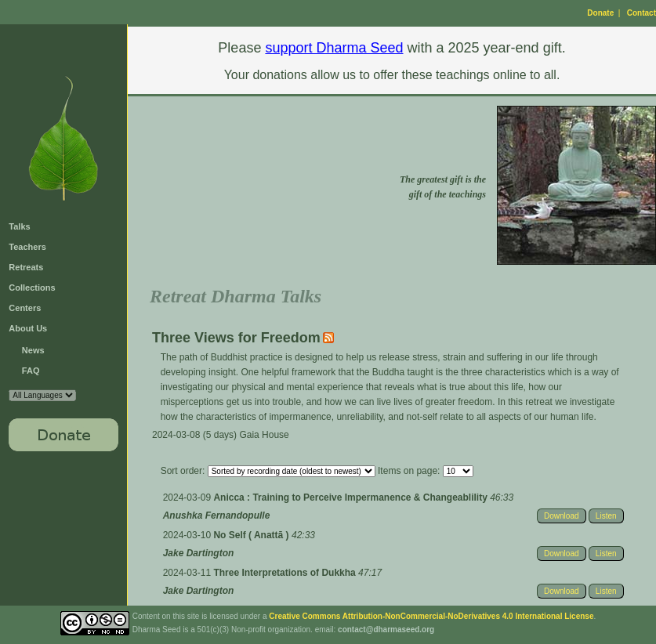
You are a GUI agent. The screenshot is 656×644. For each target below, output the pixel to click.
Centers (25, 308)
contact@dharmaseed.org (386, 630)
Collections (32, 288)
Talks (19, 226)
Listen (606, 516)
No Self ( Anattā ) (252, 535)
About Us (28, 328)
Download (561, 516)
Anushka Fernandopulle (217, 516)
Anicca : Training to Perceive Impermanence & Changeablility (352, 497)
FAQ (31, 371)
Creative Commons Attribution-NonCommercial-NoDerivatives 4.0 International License (431, 616)
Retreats (26, 267)
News (33, 350)
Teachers (27, 247)
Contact (642, 13)
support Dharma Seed (334, 48)
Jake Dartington (199, 553)
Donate (600, 13)
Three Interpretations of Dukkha (286, 573)
